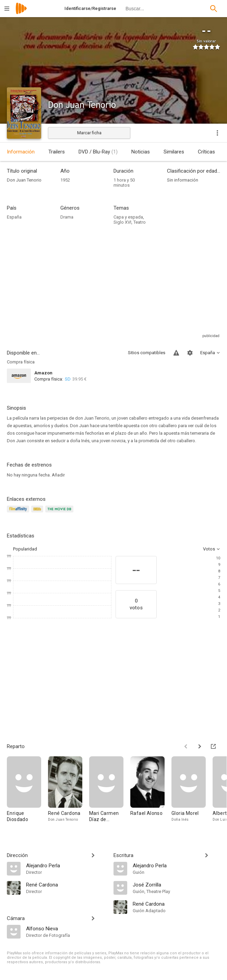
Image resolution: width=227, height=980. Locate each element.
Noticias (141, 152)
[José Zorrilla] (176, 884)
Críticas (206, 152)
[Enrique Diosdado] (27, 792)
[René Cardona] (69, 792)
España (14, 217)
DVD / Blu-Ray (98, 152)
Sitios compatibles (147, 353)
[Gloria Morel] (192, 792)
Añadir (58, 475)
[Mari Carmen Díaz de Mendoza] (110, 792)
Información (21, 152)
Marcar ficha (89, 133)
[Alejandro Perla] (66, 865)
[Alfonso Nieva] (66, 928)
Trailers (57, 152)
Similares (174, 152)
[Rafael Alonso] (151, 792)
